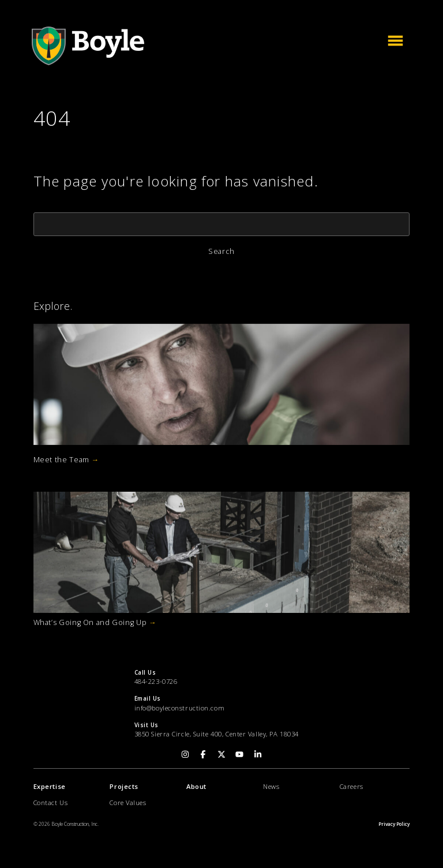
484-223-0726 (156, 681)
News (271, 786)
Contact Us (51, 802)
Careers (352, 786)
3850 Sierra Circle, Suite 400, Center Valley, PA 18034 (217, 734)
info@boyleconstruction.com (180, 708)
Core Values (128, 802)
